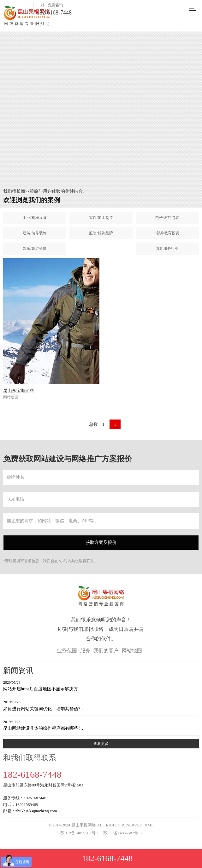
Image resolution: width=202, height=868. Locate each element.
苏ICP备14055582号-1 (80, 833)
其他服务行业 (167, 248)
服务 (85, 651)
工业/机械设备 (35, 218)
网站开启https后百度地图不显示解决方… (101, 685)
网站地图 (132, 651)
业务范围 (67, 651)
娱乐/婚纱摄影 (35, 248)
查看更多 (101, 744)
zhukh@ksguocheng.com (36, 811)
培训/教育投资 (167, 233)
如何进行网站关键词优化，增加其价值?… (101, 705)
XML (149, 825)
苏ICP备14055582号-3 (122, 833)
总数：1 (97, 424)
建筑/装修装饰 (35, 233)
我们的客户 (106, 651)
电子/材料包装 (167, 218)
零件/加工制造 (101, 218)
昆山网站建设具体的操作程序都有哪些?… (101, 725)
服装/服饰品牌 (101, 233)
